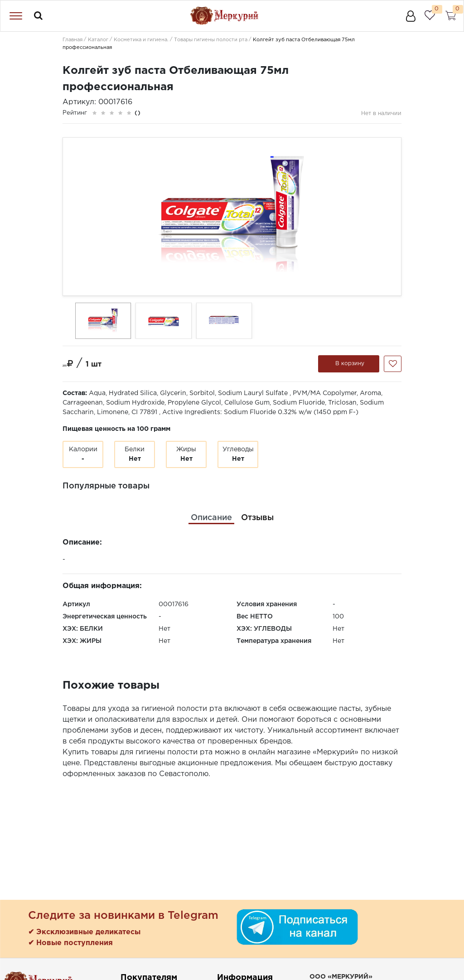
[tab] (211, 518)
